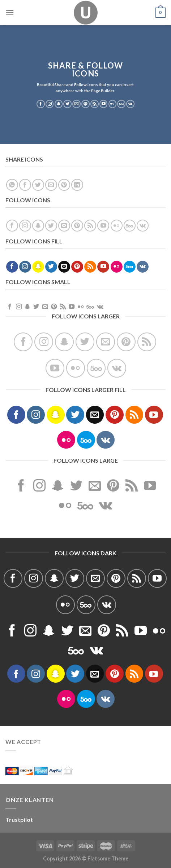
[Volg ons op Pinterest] (85, 104)
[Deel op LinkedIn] (77, 185)
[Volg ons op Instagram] (50, 104)
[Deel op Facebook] (25, 185)
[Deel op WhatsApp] (12, 185)
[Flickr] (113, 104)
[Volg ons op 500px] (121, 104)
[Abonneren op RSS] (95, 104)
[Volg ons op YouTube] (104, 104)
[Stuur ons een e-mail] (76, 104)
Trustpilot (19, 819)
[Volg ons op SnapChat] (59, 104)
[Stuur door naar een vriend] (51, 185)
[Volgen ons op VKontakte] (130, 104)
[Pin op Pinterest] (64, 185)
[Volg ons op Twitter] (68, 104)
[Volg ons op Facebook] (41, 104)
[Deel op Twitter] (38, 185)
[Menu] (10, 12)
